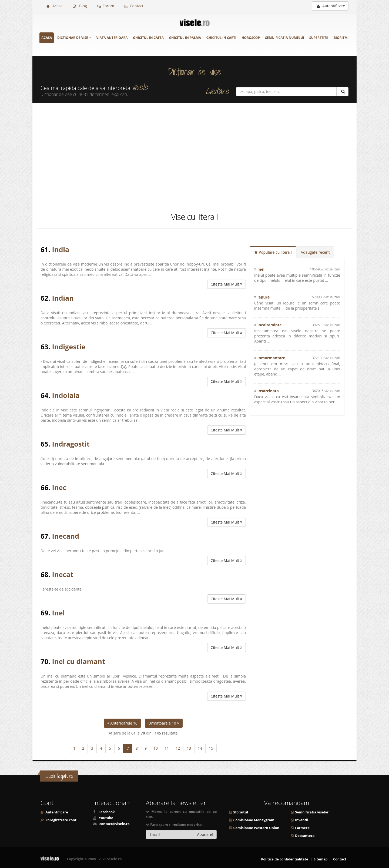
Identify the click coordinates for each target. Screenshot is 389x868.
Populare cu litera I (273, 252)
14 (200, 748)
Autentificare (331, 6)
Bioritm (341, 38)
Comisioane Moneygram (254, 820)
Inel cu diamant (79, 661)
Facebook (107, 812)
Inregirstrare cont (61, 820)
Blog (80, 6)
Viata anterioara (112, 38)
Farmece (302, 828)
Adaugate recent (315, 252)
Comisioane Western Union (256, 828)
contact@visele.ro (115, 824)
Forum (106, 6)
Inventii (301, 820)
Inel (58, 613)
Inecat (63, 574)
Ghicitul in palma (185, 38)
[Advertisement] (194, 157)
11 (167, 748)
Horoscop (251, 38)
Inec (59, 487)
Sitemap (321, 859)
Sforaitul (241, 812)
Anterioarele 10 (122, 723)
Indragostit (71, 444)
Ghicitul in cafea (148, 38)
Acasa (54, 6)
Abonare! (205, 834)
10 (156, 748)
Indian (63, 298)
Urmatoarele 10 (164, 723)
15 (211, 748)
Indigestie (69, 347)
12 (178, 748)
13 (189, 748)
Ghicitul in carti (221, 38)
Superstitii (319, 38)
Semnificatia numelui (285, 38)
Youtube (106, 818)
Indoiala (66, 395)
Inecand (66, 536)
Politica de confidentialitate (284, 859)
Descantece (305, 836)
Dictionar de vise (74, 38)
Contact (134, 6)
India (61, 249)
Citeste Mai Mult (227, 284)
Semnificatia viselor (312, 812)
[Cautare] (342, 92)
